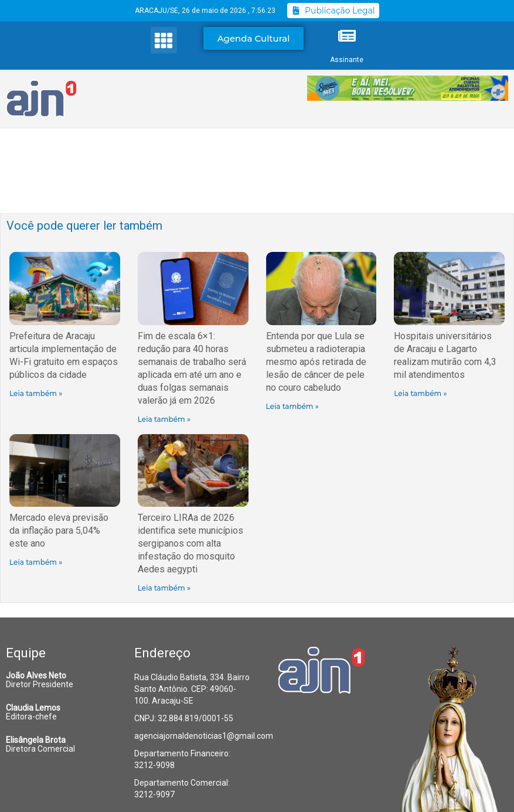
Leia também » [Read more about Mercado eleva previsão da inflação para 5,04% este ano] (36, 562)
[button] (164, 40)
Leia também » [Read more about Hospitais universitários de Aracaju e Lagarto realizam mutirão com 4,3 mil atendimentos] (420, 393)
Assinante (347, 60)
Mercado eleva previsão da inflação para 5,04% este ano (59, 530)
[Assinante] (347, 36)
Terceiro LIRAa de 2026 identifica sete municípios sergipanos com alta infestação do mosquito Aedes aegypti (190, 543)
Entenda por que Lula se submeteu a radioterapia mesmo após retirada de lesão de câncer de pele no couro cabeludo (316, 362)
